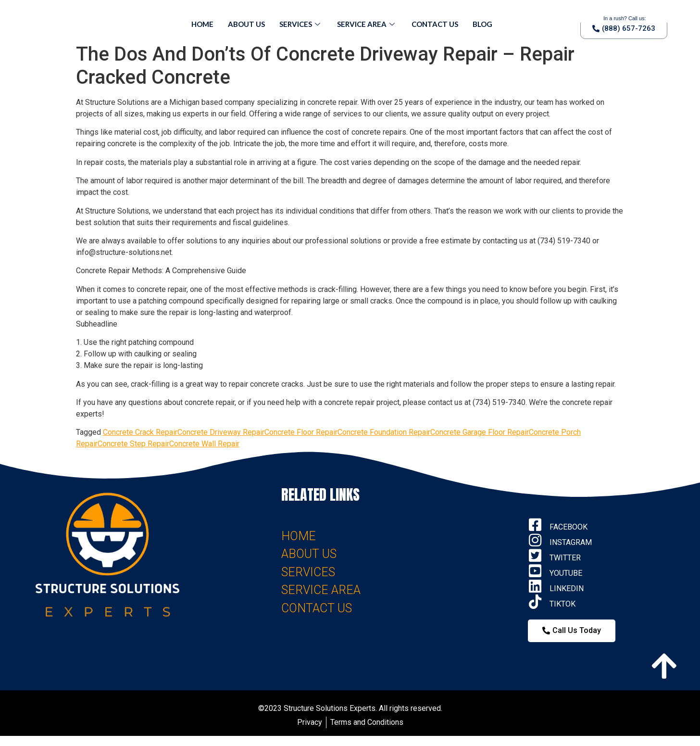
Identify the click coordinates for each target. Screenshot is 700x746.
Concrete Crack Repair (140, 432)
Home (202, 24)
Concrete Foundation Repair (384, 432)
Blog (482, 24)
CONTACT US (317, 608)
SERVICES (308, 572)
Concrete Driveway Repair (221, 432)
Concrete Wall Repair (204, 444)
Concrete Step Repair (133, 444)
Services (301, 24)
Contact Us (435, 24)
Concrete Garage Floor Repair (480, 432)
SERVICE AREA (321, 590)
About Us (246, 24)
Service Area (367, 24)
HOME (299, 536)
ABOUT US (309, 554)
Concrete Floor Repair (301, 432)
